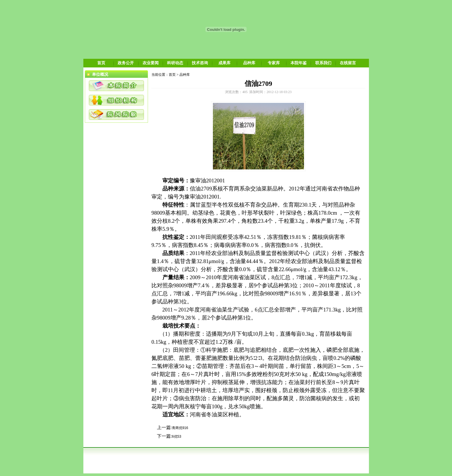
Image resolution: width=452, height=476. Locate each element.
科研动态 (175, 63)
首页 (101, 63)
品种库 (249, 63)
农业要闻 (151, 63)
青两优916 (180, 428)
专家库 (274, 63)
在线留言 (348, 63)
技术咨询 (200, 63)
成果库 (224, 63)
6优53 (177, 437)
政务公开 (126, 63)
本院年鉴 (299, 63)
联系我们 (323, 63)
